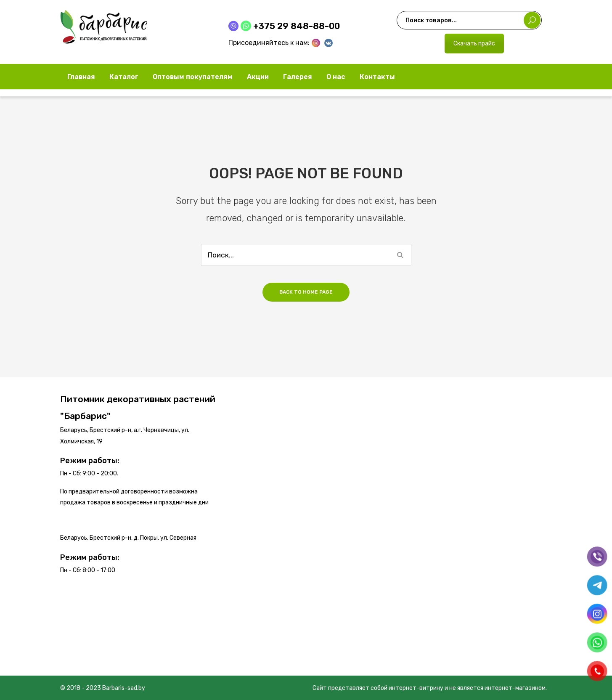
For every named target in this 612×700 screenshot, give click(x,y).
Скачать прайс (474, 44)
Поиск (532, 20)
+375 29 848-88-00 (297, 26)
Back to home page (306, 292)
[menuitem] (81, 77)
